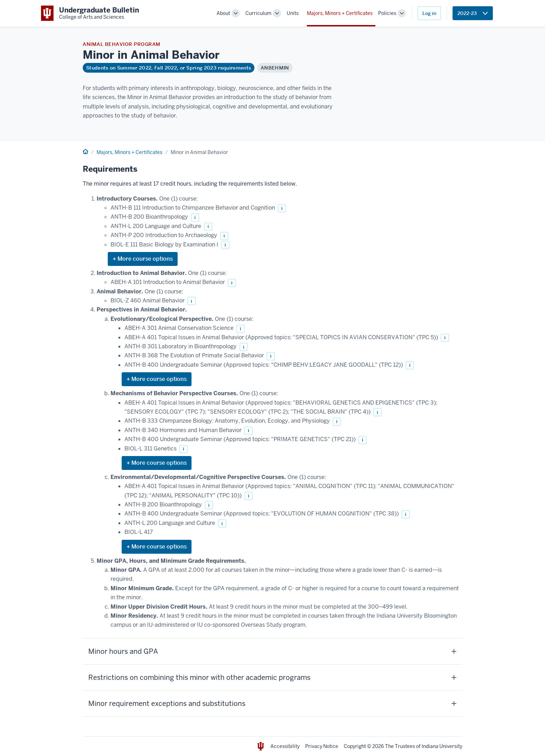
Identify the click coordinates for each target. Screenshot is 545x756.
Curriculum (258, 13)
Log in (429, 13)
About (223, 13)
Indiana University (442, 746)
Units (293, 13)
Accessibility (285, 746)
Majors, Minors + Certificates (340, 13)
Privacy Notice (322, 746)
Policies (387, 13)
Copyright (355, 746)
